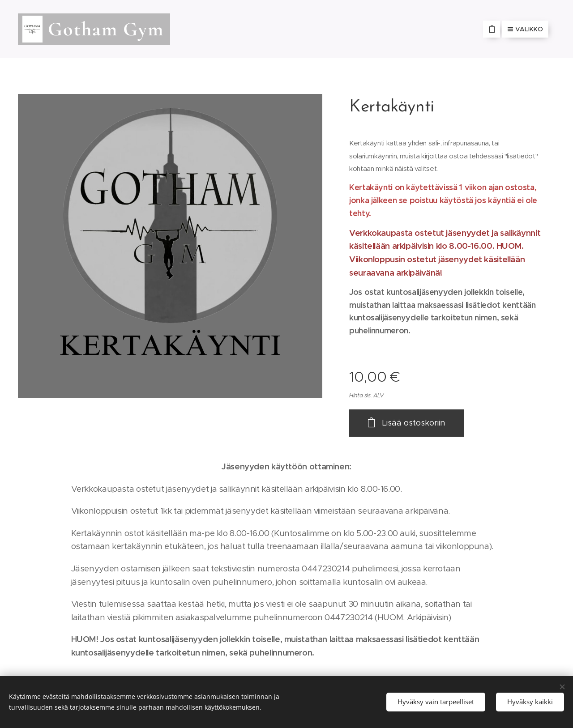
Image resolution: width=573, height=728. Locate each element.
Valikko (525, 29)
